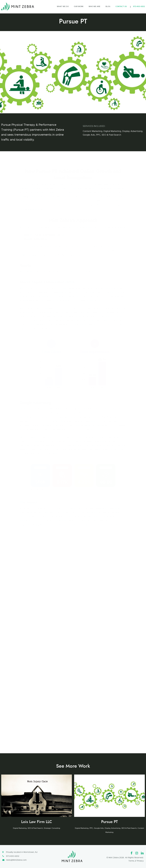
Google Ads (89, 135)
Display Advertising (132, 131)
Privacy (140, 861)
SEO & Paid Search (111, 135)
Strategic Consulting (52, 828)
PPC (98, 135)
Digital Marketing (112, 131)
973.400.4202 (13, 856)
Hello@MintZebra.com (16, 860)
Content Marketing (93, 131)
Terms (131, 861)
